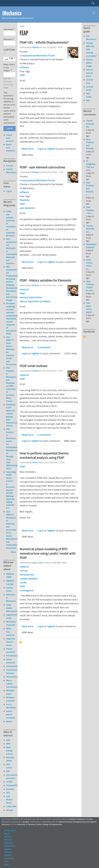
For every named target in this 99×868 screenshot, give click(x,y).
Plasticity (24, 200)
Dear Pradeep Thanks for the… (90, 286)
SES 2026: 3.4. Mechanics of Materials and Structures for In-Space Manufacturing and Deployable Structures (13, 530)
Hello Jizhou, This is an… (89, 264)
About (7, 834)
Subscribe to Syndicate (84, 337)
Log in (41, 149)
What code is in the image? (9, 67)
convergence (26, 590)
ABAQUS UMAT (10, 575)
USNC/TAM (11, 806)
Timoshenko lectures (11, 672)
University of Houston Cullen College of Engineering (39, 824)
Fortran (24, 571)
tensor (9, 721)
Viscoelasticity (11, 677)
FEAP (22, 75)
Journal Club (89, 81)
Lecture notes (90, 88)
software (24, 67)
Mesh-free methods (10, 632)
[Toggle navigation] (94, 13)
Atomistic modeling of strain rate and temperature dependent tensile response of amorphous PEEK (12, 318)
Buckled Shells (10, 759)
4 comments (44, 347)
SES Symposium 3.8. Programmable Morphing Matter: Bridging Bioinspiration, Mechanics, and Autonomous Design (13, 283)
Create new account (10, 138)
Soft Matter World (9, 800)
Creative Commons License (81, 819)
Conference (9, 858)
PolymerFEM (11, 785)
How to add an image (89, 63)
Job (6, 861)
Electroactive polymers (11, 777)
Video (7, 864)
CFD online (9, 766)
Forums (10, 166)
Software (8, 852)
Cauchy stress (9, 589)
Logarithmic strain (11, 616)
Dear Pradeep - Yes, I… (90, 210)
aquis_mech (37, 563)
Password (8, 39)
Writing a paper (10, 692)
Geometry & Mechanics (11, 598)
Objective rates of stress (11, 642)
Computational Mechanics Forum (37, 56)
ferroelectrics (27, 575)
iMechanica (12, 13)
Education (9, 843)
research (24, 290)
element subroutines (31, 297)
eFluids (9, 810)
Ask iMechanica (91, 38)
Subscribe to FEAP (21, 642)
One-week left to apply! (89, 308)
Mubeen (36, 47)
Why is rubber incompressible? (11, 684)
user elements (27, 208)
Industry (8, 855)
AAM (8, 740)
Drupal (26, 822)
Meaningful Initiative (91, 246)
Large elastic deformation (11, 608)
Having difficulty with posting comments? (91, 49)
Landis (23, 582)
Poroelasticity (11, 656)
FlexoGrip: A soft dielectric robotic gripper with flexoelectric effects (12, 415)
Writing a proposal (10, 699)
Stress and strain (11, 661)
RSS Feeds (89, 95)
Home (22, 26)
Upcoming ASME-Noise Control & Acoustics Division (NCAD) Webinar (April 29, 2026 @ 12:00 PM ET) (11, 490)
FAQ (88, 100)
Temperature (11, 666)
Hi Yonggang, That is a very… (91, 166)
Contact (8, 837)
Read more (27, 149)
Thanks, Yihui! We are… (90, 229)
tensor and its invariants (11, 714)
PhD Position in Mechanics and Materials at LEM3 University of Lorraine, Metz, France (11, 384)
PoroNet (10, 789)
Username (8, 29)
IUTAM (9, 782)
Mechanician (10, 846)
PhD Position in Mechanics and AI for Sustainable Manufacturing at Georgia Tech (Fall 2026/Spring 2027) (13, 449)
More (13, 552)
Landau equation (29, 579)
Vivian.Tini (37, 462)
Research (8, 840)
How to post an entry (89, 73)
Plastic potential (10, 650)
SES (8, 793)
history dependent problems (35, 301)
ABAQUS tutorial (10, 582)
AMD (8, 744)
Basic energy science (10, 751)
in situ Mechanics (11, 706)
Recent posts (10, 830)
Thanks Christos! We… (90, 124)
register (51, 149)
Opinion (8, 849)
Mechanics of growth (11, 623)
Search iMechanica (11, 171)
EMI (8, 771)
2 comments (44, 435)
